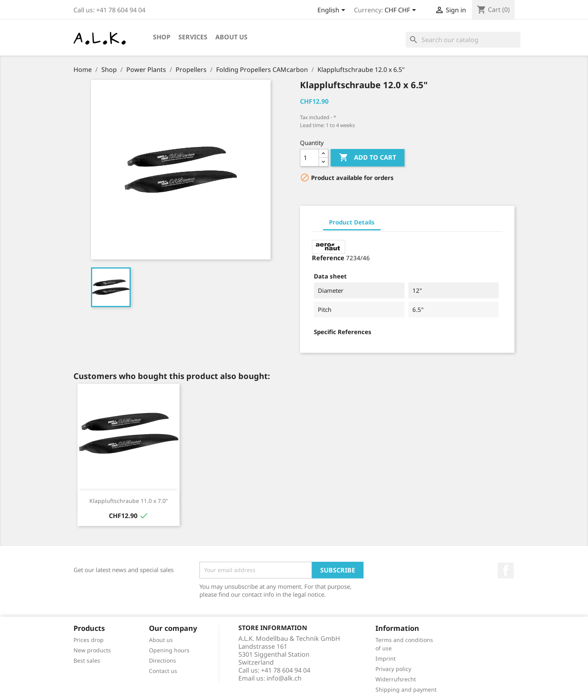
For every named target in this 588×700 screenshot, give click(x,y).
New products (92, 650)
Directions (162, 660)
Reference (328, 258)
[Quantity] (309, 158)
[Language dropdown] (333, 11)
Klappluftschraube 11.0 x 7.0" (129, 501)
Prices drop (89, 640)
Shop (162, 37)
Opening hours (169, 650)
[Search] (463, 40)
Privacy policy (393, 669)
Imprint (386, 658)
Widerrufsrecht (396, 679)
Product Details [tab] (352, 222)
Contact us (163, 671)
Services (193, 37)
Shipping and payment (406, 689)
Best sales (87, 660)
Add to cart (367, 158)
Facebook (506, 570)
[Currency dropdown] (402, 11)
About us (231, 37)
